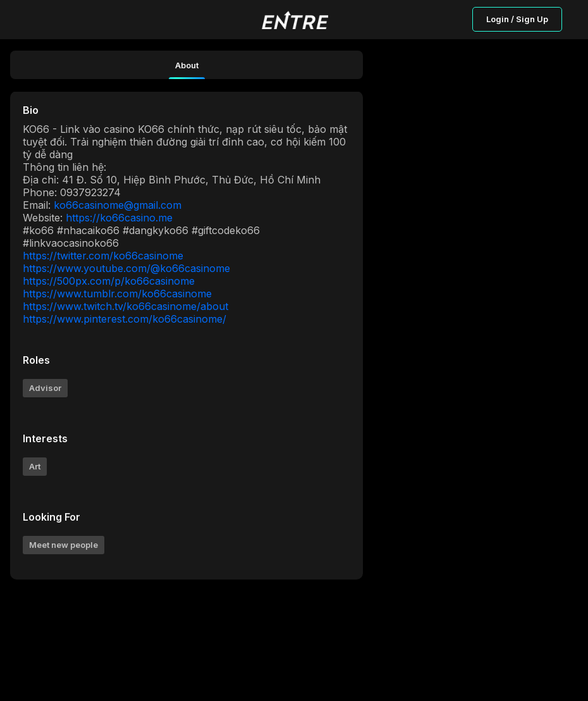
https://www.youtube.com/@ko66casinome (126, 268)
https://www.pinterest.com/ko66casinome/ (125, 319)
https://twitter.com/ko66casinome (103, 256)
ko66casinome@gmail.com (118, 205)
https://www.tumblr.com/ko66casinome (117, 294)
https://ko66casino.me (119, 218)
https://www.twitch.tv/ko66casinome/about (126, 306)
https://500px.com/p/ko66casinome (109, 281)
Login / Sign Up (517, 19)
